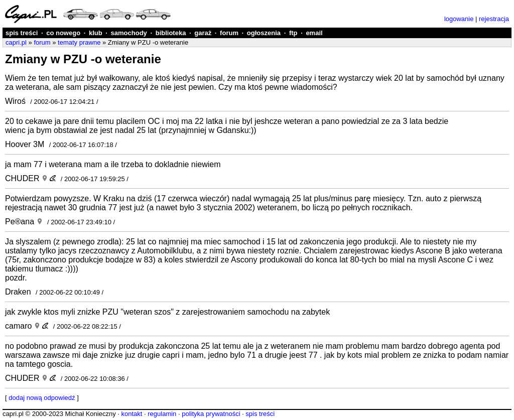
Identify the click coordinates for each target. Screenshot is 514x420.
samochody (129, 33)
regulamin (162, 414)
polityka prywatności (211, 414)
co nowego (63, 33)
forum (229, 33)
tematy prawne (79, 42)
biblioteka (171, 33)
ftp (293, 33)
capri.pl (16, 42)
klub (96, 33)
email (314, 33)
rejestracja (494, 19)
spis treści (22, 33)
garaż (203, 33)
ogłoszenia (264, 33)
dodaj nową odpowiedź (42, 398)
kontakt (132, 414)
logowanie (459, 19)
